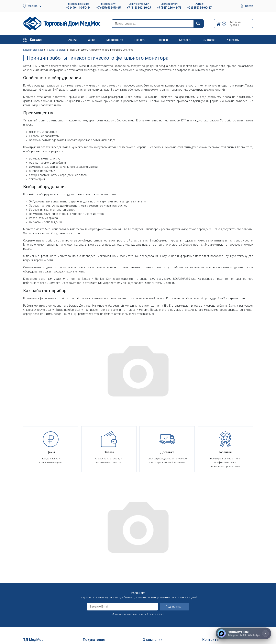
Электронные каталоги (157, 617)
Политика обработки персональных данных (105, 582)
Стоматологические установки (42, 571)
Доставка (89, 556)
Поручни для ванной (35, 625)
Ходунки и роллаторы (37, 612)
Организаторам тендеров (158, 575)
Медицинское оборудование (40, 552)
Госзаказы (149, 580)
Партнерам (149, 566)
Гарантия (148, 590)
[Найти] (198, 24)
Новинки (162, 40)
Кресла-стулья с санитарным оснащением (41, 619)
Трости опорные (33, 603)
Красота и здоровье (36, 580)
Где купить (149, 595)
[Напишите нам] (243, 633)
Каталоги (185, 40)
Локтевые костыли (35, 598)
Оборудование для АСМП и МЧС (43, 566)
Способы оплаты (93, 561)
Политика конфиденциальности (102, 575)
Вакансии (148, 561)
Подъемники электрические (40, 635)
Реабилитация (32, 561)
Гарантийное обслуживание (100, 566)
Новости (140, 40)
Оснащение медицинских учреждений (165, 556)
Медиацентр (115, 40)
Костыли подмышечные (38, 607)
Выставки (209, 40)
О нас (92, 40)
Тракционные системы (37, 575)
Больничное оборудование (39, 556)
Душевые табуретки (35, 630)
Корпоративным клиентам (159, 571)
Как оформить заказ (95, 552)
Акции (72, 40)
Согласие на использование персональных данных (100, 591)
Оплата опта (150, 585)
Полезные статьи (153, 626)
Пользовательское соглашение (102, 571)
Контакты (233, 40)
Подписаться (174, 510)
